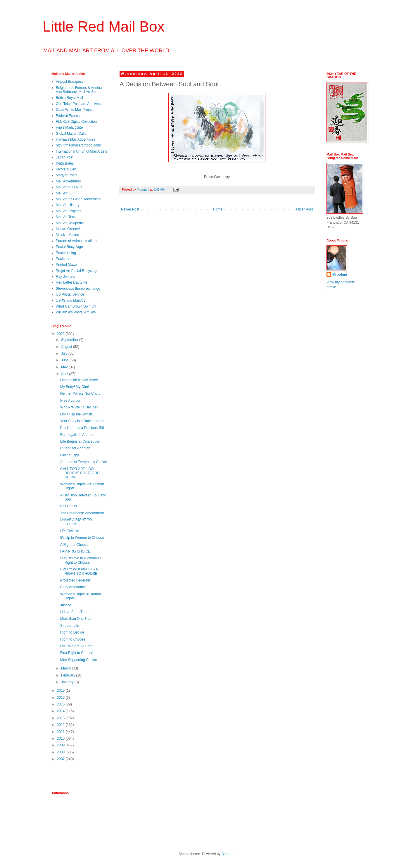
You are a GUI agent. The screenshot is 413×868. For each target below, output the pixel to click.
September (70, 340)
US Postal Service (70, 294)
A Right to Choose (74, 545)
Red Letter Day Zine (71, 282)
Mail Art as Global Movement (78, 199)
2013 (61, 718)
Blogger (228, 854)
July (65, 353)
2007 (61, 759)
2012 (61, 725)
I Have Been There (75, 612)
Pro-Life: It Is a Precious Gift (82, 428)
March (66, 668)
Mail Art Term (66, 217)
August (67, 347)
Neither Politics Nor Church (81, 394)
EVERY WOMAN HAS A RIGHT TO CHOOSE (79, 571)
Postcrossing (66, 253)
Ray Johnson (66, 277)
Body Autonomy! (73, 587)
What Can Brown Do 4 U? (76, 306)
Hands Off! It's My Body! (79, 380)
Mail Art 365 (65, 193)
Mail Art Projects (69, 211)
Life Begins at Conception (80, 441)
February (69, 675)
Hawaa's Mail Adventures (75, 139)
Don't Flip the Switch (76, 414)
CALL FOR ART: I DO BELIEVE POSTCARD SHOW (80, 473)
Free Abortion (71, 401)
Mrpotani (340, 275)
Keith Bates (65, 163)
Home (218, 209)
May (65, 367)
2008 (61, 752)
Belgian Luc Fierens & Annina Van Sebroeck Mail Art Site (79, 90)
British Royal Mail (69, 98)
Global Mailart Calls (71, 134)
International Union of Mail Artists (81, 151)
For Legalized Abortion (78, 435)
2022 (61, 334)
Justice (66, 605)
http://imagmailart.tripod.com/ (78, 145)
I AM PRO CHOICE (75, 551)
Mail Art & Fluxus (69, 187)
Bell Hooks (69, 506)
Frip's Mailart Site (69, 127)
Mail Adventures (68, 181)
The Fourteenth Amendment (82, 513)
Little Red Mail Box (104, 27)
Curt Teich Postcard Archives (78, 104)
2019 (61, 691)
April (65, 374)
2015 (61, 704)
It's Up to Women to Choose (82, 538)
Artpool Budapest (69, 82)
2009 (61, 745)
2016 (61, 698)
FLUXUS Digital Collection (76, 122)
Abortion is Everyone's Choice (84, 462)
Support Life (70, 626)
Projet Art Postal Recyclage (77, 271)
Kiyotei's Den (66, 169)
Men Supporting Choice (78, 660)
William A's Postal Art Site (76, 312)
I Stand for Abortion (75, 448)
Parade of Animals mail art (76, 241)
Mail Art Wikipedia (70, 223)
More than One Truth (76, 619)
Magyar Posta (67, 175)
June (65, 360)
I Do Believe (70, 531)
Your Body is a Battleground (82, 421)
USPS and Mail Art (70, 301)
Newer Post (130, 209)
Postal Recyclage (69, 247)
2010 (61, 738)
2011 (61, 732)
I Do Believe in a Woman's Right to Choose (81, 560)
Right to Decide (72, 632)
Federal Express (69, 116)
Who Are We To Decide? (79, 407)
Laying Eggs (70, 455)
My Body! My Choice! (77, 387)
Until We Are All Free (76, 646)
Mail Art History (68, 205)
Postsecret (64, 259)
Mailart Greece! (68, 229)
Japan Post (65, 157)
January (68, 682)
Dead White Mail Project (75, 110)
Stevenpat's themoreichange (78, 289)
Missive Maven (67, 235)
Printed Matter (67, 265)
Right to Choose (73, 639)
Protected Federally (75, 580)
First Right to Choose (77, 653)
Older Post (304, 209)
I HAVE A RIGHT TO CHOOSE (76, 522)
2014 (61, 711)
